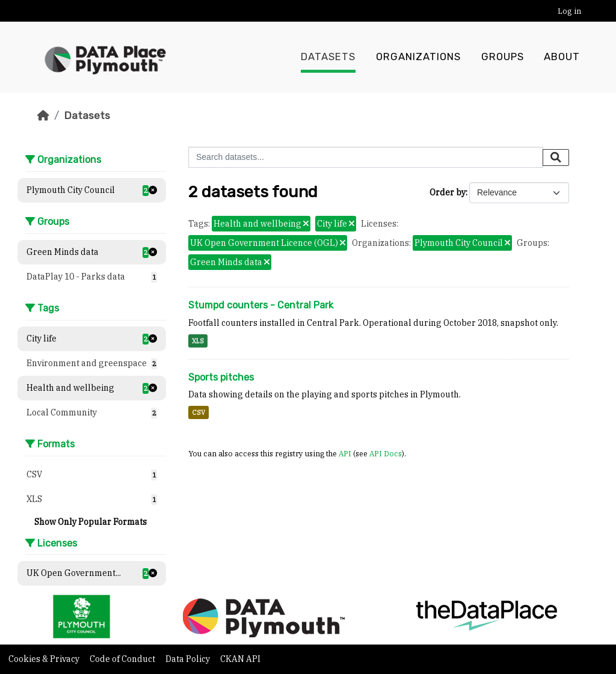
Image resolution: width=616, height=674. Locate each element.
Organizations (418, 57)
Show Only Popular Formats (91, 522)
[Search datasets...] (366, 157)
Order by (448, 192)
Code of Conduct (123, 659)
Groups (503, 57)
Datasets (328, 57)
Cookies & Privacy (45, 659)
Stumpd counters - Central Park (261, 305)
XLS (198, 341)
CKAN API (240, 659)
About (562, 57)
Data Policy (189, 659)
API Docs (386, 453)
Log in (569, 11)
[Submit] (556, 158)
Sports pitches (221, 377)
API (345, 453)
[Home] (43, 115)
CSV (199, 412)
